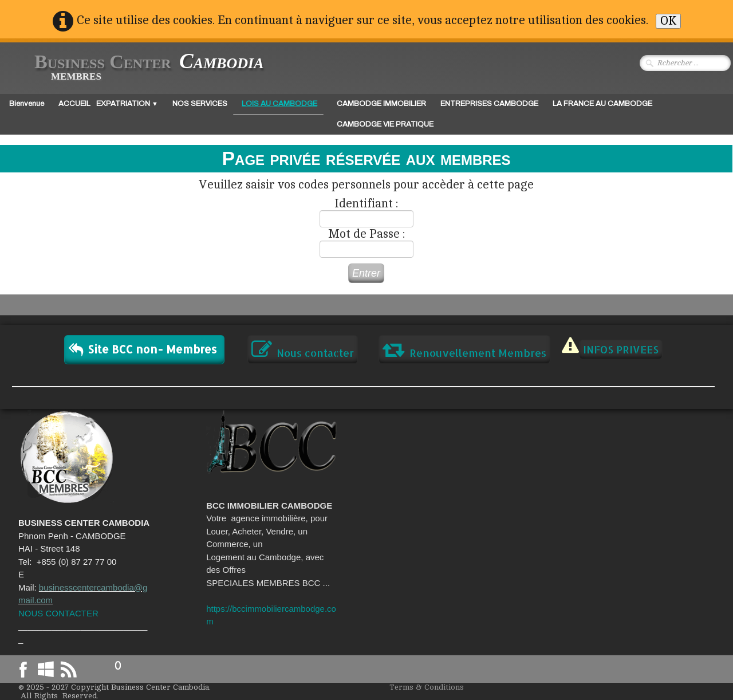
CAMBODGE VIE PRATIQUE (385, 124)
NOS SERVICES (200, 104)
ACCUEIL (74, 104)
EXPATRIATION (127, 104)
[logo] (140, 68)
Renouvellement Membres (464, 349)
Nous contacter (303, 349)
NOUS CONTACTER (58, 613)
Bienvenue (27, 104)
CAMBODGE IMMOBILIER (381, 104)
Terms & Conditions (427, 687)
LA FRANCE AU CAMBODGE (602, 104)
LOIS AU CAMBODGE (279, 104)
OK (668, 21)
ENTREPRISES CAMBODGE (489, 104)
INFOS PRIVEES (621, 349)
